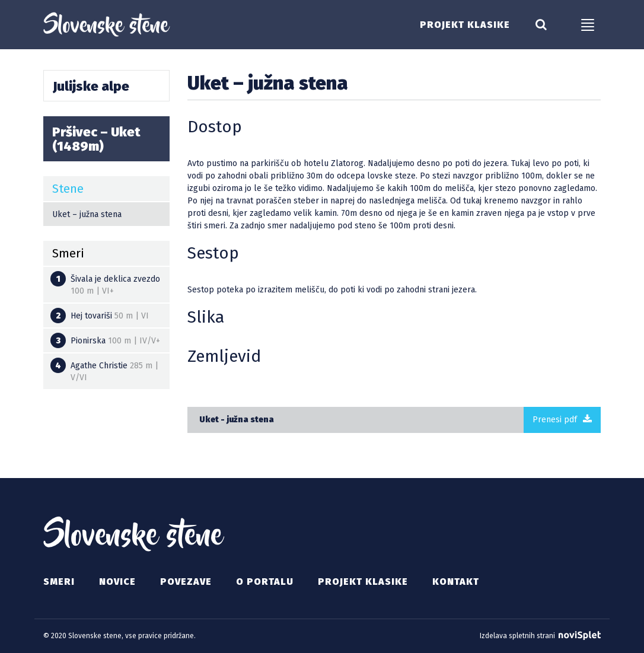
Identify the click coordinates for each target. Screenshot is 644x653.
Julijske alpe (91, 86)
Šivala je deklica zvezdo (105, 284)
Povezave (186, 582)
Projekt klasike (465, 25)
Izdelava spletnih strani (540, 636)
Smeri (59, 582)
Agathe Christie (104, 370)
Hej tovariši (100, 316)
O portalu (265, 582)
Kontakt (456, 582)
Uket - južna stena (237, 420)
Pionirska (105, 340)
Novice (117, 582)
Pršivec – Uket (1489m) (96, 139)
